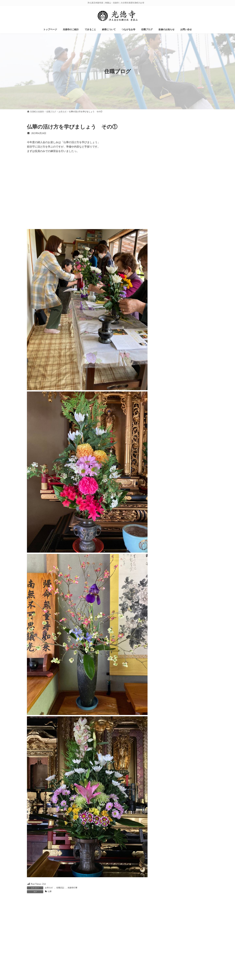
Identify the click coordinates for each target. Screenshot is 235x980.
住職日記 (60, 888)
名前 (31, 963)
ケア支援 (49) (167, 145)
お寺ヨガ (49, 888)
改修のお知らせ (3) (170, 170)
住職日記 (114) (167, 151)
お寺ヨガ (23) (167, 126)
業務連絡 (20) (167, 183)
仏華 (50, 891)
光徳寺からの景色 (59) (171, 158)
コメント (34, 919)
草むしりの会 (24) (169, 202)
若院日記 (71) (167, 195)
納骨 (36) (165, 189)
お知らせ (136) (167, 132)
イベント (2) (166, 139)
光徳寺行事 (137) (169, 164)
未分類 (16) (166, 177)
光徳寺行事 (72, 888)
